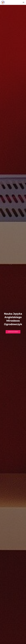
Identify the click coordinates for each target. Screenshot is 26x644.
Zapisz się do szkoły (13, 332)
